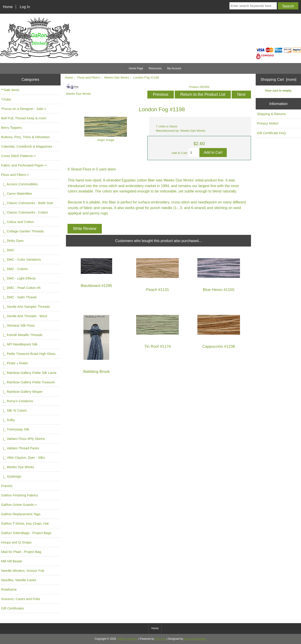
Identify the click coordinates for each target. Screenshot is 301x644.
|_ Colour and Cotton (17, 222)
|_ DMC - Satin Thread (19, 297)
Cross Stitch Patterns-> (18, 156)
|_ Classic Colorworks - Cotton (25, 212)
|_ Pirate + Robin (15, 363)
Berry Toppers (12, 128)
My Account (174, 68)
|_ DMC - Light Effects (18, 278)
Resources (155, 68)
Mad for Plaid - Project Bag (21, 552)
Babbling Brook (96, 372)
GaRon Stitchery (127, 639)
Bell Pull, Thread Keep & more (24, 118)
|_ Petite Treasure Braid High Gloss (28, 354)
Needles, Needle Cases (19, 580)
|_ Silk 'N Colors (14, 410)
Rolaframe (9, 589)
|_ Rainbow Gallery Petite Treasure (28, 382)
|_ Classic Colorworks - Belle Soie (27, 203)
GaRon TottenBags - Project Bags (26, 533)
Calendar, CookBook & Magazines (27, 146)
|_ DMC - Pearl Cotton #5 (21, 288)
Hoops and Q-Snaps (16, 542)
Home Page (136, 68)
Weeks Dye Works (117, 77)
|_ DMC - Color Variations (21, 259)
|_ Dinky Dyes (12, 241)
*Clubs (6, 99)
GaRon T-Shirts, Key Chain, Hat (25, 523)
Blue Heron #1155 (219, 290)
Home (8, 7)
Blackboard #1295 (96, 286)
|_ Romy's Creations (17, 401)
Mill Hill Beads (12, 561)
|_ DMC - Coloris (14, 269)
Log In (25, 7)
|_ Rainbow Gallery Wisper (22, 392)
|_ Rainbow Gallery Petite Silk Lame (29, 373)
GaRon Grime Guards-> (19, 505)
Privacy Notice (268, 123)
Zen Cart (160, 639)
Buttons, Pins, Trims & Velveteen (25, 137)
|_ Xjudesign (11, 476)
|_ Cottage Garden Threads (22, 231)
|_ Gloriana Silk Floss (18, 325)
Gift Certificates (13, 608)
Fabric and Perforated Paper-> (24, 165)
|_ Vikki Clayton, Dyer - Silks (23, 457)
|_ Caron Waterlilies (17, 193)
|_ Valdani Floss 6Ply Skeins (23, 439)
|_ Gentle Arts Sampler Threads (25, 307)
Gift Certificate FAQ (271, 133)
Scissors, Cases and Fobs (21, 599)
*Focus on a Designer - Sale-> (24, 109)
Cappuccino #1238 (219, 346)
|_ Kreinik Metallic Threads (22, 335)
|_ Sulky (8, 420)
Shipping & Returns (271, 114)
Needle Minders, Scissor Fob (23, 571)
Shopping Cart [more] (278, 79)
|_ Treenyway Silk (15, 429)
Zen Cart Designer (195, 639)
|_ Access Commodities (19, 184)
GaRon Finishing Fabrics (20, 495)
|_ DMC (8, 250)
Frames (7, 486)
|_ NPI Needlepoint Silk (19, 344)
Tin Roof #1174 (157, 346)
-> (15, 175)
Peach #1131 (158, 290)
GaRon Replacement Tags (21, 514)
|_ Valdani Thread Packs (20, 448)
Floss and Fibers (89, 77)
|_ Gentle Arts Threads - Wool (24, 316)
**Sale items (10, 90)
